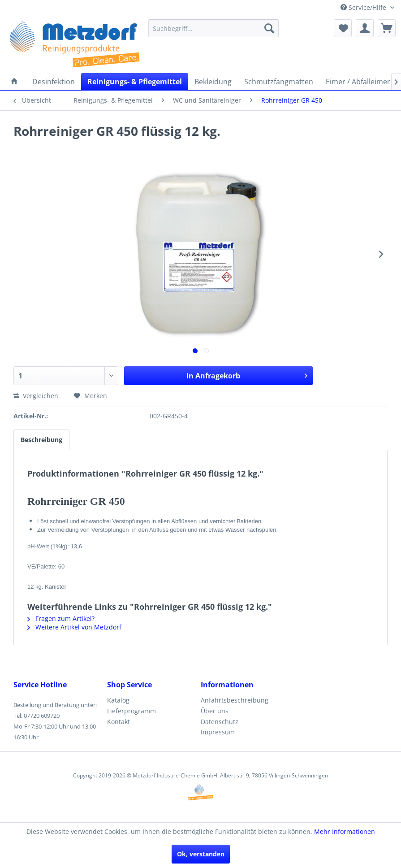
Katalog (118, 700)
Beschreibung (41, 440)
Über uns (215, 711)
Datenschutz (220, 722)
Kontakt (119, 722)
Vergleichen (36, 396)
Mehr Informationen (345, 831)
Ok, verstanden (201, 854)
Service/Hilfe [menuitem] (364, 7)
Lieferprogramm (132, 711)
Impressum (218, 732)
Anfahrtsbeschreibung (235, 700)
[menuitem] (213, 28)
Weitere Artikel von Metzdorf (74, 627)
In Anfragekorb (247, 375)
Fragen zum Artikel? (61, 618)
